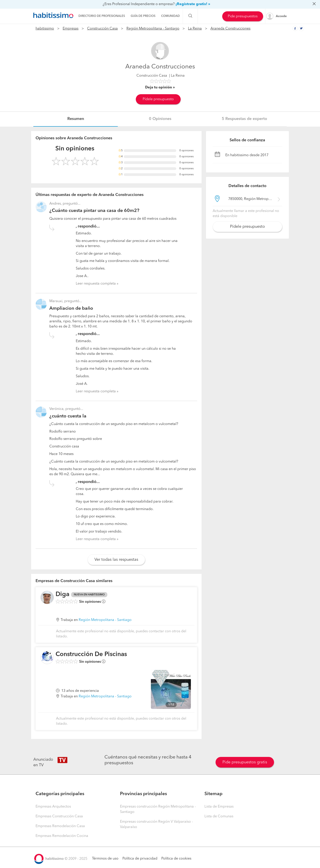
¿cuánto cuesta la (68, 416)
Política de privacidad (140, 859)
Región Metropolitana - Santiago (153, 29)
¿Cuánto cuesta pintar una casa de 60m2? (94, 211)
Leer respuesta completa (96, 284)
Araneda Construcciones (230, 29)
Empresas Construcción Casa (59, 816)
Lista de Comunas (219, 816)
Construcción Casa (102, 29)
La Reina (195, 29)
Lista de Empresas (219, 807)
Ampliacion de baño (71, 308)
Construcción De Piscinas (91, 654)
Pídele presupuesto (158, 99)
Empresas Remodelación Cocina (62, 836)
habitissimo (45, 29)
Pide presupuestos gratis (245, 762)
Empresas (71, 29)
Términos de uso (105, 859)
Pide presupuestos (243, 16)
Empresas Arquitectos (53, 807)
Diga (62, 595)
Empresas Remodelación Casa (60, 826)
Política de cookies (176, 859)
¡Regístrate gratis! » (193, 4)
